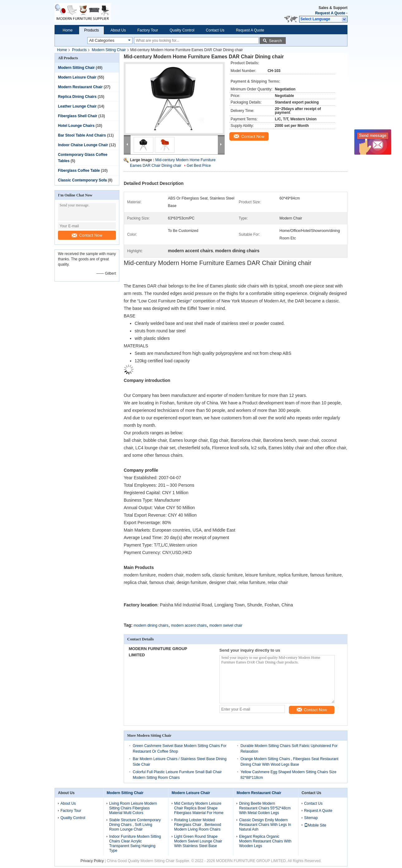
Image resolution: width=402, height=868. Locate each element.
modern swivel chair (226, 625)
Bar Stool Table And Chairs (82, 135)
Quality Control (182, 30)
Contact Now (87, 235)
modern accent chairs (189, 625)
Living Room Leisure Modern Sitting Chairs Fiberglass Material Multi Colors (133, 808)
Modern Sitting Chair (109, 50)
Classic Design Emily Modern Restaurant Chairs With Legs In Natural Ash (265, 825)
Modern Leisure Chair (77, 77)
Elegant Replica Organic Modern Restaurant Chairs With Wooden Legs (265, 841)
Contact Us (215, 30)
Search (275, 41)
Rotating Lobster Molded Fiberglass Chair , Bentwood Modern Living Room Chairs (198, 825)
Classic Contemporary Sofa (82, 180)
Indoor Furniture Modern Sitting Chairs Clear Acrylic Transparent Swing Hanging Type (135, 844)
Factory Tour (148, 30)
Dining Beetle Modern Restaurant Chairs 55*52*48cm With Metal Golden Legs (265, 808)
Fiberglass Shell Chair (78, 116)
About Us (118, 30)
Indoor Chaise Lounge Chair (83, 145)
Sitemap (311, 818)
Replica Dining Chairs (77, 97)
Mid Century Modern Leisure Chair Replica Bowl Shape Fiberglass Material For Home (199, 808)
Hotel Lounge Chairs (76, 126)
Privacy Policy (92, 861)
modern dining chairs (151, 625)
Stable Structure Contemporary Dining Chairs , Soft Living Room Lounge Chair (135, 825)
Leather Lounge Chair (77, 106)
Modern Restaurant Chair (80, 87)
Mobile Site (315, 825)
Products (91, 30)
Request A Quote (330, 13)
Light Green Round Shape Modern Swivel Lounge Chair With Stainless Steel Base (198, 841)
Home (68, 30)
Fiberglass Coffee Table (79, 171)
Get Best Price (199, 166)
